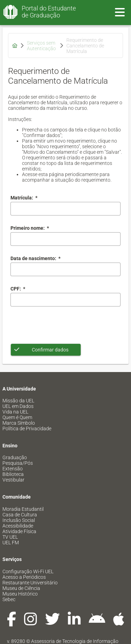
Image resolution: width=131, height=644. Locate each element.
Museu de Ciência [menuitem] (21, 588)
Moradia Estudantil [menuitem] (23, 509)
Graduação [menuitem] (15, 457)
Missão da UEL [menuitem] (18, 401)
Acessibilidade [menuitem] (18, 526)
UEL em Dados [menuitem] (18, 406)
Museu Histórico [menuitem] (20, 594)
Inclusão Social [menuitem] (19, 520)
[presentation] (64, 325)
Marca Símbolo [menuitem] (19, 423)
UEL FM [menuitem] (11, 543)
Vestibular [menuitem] (13, 480)
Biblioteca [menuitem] (13, 474)
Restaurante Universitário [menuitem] (30, 583)
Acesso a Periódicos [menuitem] (24, 577)
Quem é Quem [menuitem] (17, 417)
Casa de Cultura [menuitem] (20, 515)
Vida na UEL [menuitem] (15, 412)
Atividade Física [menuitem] (19, 531)
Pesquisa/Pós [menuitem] (18, 463)
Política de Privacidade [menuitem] (27, 429)
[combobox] (65, 269)
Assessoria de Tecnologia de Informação (75, 641)
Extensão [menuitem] (13, 469)
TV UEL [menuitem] (10, 537)
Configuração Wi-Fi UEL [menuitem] (28, 571)
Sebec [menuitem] (9, 599)
